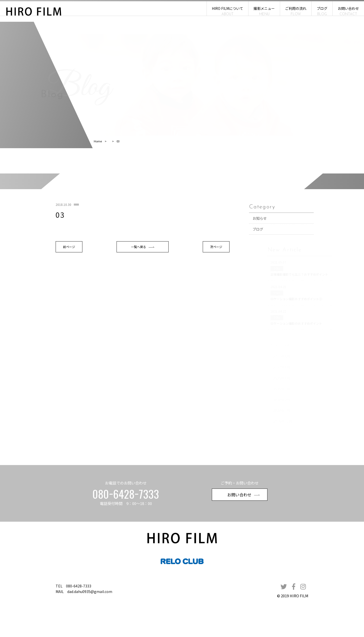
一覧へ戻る (145, 281)
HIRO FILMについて (227, 11)
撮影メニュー (264, 11)
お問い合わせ (348, 11)
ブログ (322, 11)
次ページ (215, 281)
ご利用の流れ (296, 11)
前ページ (75, 281)
